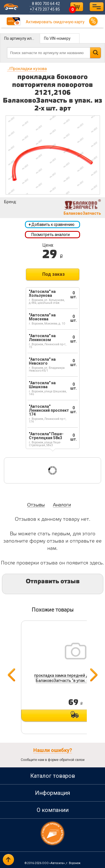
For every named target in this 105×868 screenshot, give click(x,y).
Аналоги (62, 505)
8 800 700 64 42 (46, 4)
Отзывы (36, 505)
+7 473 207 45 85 (45, 9)
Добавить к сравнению (52, 224)
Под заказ (53, 274)
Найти (95, 53)
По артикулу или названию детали (22, 38)
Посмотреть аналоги (51, 235)
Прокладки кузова (27, 69)
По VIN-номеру (57, 38)
